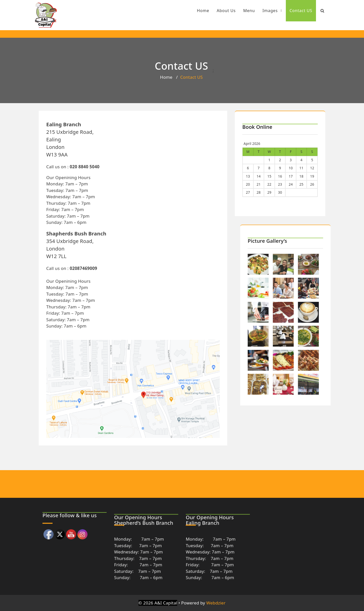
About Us (220, 11)
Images (266, 11)
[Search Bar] (316, 11)
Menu (243, 11)
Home (197, 11)
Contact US (295, 11)
